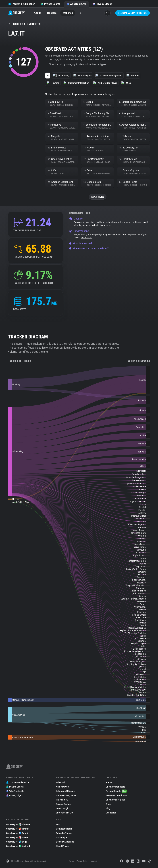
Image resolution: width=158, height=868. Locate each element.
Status (109, 783)
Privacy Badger (63, 804)
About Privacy (63, 846)
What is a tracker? (81, 244)
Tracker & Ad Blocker (21, 4)
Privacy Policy (82, 861)
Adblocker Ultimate (65, 791)
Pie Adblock (62, 800)
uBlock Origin (63, 809)
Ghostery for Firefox (18, 829)
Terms (72, 861)
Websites (68, 13)
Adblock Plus (62, 787)
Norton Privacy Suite (66, 796)
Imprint (94, 861)
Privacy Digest (102, 4)
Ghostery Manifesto (115, 787)
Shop (108, 804)
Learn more (106, 225)
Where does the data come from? (89, 248)
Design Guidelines (65, 842)
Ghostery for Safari (17, 833)
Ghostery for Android (18, 846)
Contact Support (64, 829)
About (37, 13)
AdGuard (60, 783)
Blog (108, 809)
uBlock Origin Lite (65, 813)
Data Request (63, 838)
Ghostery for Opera (17, 838)
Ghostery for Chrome (18, 825)
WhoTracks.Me (77, 4)
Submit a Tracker (64, 833)
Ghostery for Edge (17, 842)
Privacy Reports (116, 791)
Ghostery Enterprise (115, 800)
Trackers (52, 13)
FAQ (58, 825)
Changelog (111, 813)
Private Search (51, 4)
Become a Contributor (133, 13)
